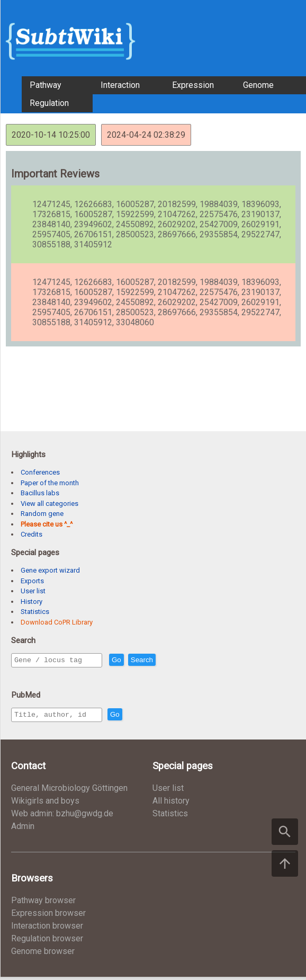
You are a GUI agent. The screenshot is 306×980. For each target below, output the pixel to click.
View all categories (49, 504)
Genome (258, 85)
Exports (32, 581)
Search (165, 660)
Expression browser (48, 916)
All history (171, 804)
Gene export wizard (50, 570)
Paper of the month (50, 483)
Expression (193, 85)
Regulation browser (47, 942)
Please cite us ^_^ (47, 524)
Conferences (40, 472)
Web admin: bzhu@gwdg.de (62, 817)
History (31, 602)
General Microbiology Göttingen (69, 791)
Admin (23, 829)
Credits (31, 534)
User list (33, 591)
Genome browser (43, 954)
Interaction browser (47, 929)
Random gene (42, 514)
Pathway (46, 85)
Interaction (120, 85)
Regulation (49, 103)
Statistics (35, 612)
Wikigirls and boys (45, 804)
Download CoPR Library (57, 622)
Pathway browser (43, 903)
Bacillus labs (40, 493)
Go (139, 660)
